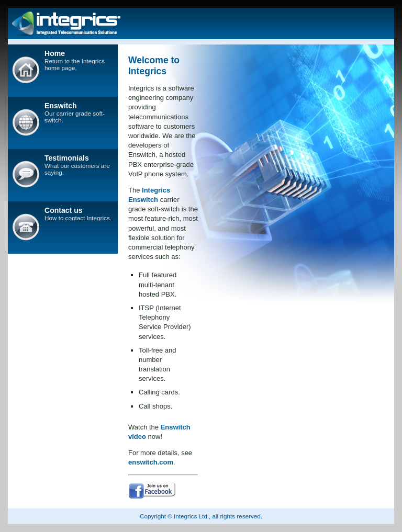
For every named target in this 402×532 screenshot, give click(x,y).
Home (55, 53)
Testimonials (67, 158)
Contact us (64, 210)
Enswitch (61, 106)
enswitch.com (151, 462)
